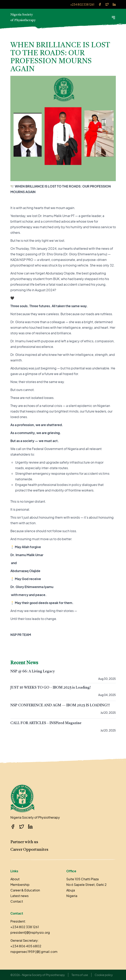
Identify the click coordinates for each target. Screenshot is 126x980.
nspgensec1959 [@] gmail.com (34, 952)
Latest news (19, 896)
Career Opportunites (29, 850)
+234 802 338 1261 (82, 4)
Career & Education (25, 890)
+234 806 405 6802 (26, 946)
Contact (17, 901)
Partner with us (24, 842)
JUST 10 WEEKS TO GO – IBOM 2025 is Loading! (51, 688)
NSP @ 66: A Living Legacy (33, 671)
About (15, 879)
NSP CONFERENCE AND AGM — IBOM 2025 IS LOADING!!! (60, 705)
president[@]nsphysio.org (30, 932)
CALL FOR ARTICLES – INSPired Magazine (46, 723)
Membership (20, 885)
